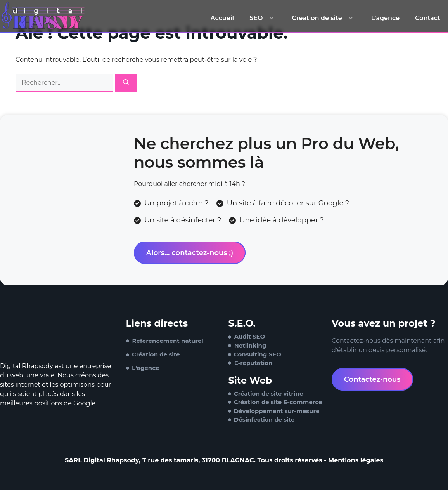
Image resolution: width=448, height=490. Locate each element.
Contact (428, 18)
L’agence (385, 18)
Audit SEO (250, 336)
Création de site (323, 18)
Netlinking (250, 345)
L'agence (145, 368)
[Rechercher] (126, 83)
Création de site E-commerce (278, 402)
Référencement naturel (168, 341)
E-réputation (253, 363)
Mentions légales (356, 460)
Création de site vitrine (269, 394)
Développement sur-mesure (277, 411)
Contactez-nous (372, 379)
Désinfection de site (264, 420)
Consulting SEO (258, 354)
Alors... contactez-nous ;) (190, 253)
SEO (263, 18)
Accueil (222, 18)
